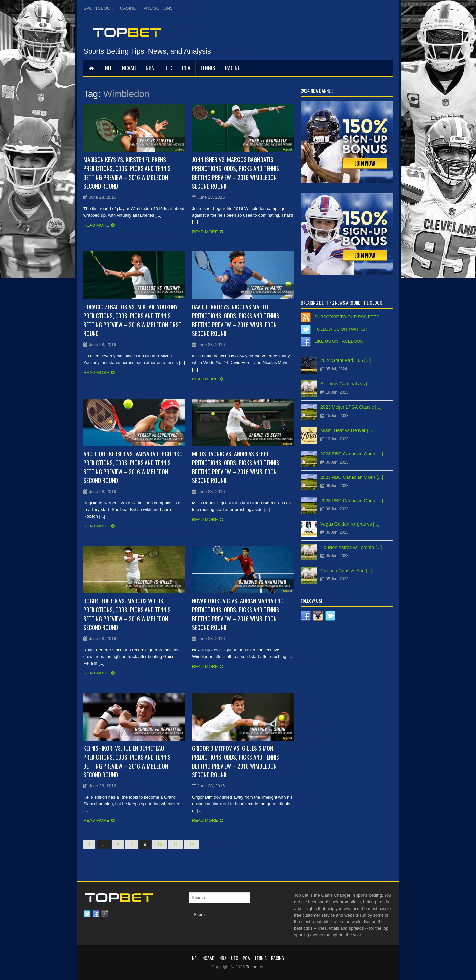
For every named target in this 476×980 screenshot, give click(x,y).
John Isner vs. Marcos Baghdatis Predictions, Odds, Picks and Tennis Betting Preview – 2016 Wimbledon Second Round (236, 173)
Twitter (87, 914)
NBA (150, 68)
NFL (108, 68)
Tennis (208, 68)
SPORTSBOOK (98, 8)
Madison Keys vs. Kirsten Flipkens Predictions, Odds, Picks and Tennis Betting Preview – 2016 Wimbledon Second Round (127, 173)
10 (160, 845)
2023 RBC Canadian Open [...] (352, 454)
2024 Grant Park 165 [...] (345, 360)
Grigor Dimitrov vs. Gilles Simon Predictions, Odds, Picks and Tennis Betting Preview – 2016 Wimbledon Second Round (236, 761)
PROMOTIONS (158, 8)
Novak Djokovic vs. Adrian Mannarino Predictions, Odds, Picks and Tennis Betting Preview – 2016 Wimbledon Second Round (238, 614)
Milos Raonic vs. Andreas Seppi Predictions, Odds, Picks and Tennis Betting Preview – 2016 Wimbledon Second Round (236, 467)
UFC (168, 68)
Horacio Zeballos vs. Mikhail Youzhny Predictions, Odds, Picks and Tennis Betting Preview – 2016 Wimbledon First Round (132, 320)
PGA (186, 68)
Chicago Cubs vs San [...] (346, 571)
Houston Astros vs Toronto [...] (351, 547)
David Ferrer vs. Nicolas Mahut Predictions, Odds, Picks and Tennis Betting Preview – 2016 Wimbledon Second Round (236, 320)
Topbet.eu (255, 967)
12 (191, 845)
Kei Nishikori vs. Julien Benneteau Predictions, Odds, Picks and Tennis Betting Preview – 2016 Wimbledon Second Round (127, 761)
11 (175, 845)
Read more (96, 225)
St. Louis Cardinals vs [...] (346, 384)
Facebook (96, 914)
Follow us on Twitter (341, 329)
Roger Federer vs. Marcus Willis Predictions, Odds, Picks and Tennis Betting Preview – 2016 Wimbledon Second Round (127, 614)
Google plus (105, 914)
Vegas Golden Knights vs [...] (350, 524)
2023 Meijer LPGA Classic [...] (351, 407)
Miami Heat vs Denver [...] (347, 430)
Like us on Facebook (339, 341)
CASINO (128, 8)
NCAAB (129, 68)
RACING (233, 68)
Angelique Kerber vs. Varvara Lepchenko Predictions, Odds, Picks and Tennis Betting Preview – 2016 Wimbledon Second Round (133, 467)
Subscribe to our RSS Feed (347, 317)
